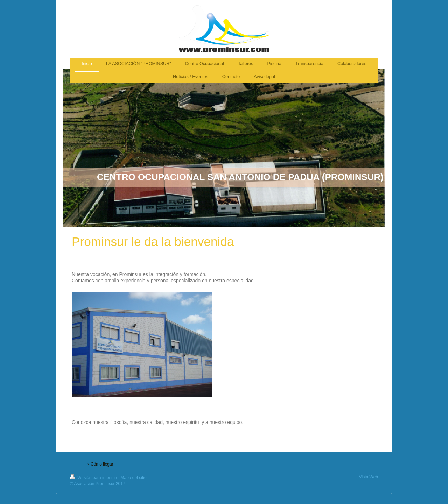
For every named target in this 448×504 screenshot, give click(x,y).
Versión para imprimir (94, 478)
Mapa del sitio (134, 478)
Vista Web (369, 477)
